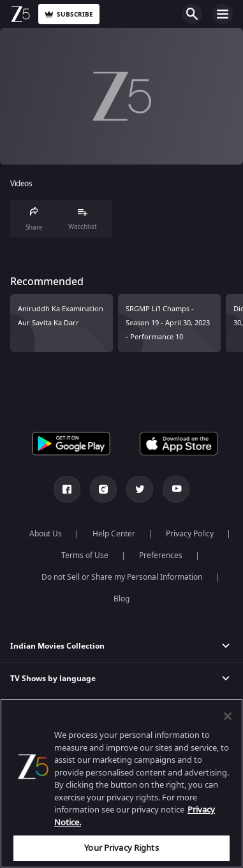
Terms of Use (85, 555)
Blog (121, 599)
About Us (46, 534)
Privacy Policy (190, 534)
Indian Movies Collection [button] (57, 646)
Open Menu (223, 14)
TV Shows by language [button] (53, 679)
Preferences (161, 555)
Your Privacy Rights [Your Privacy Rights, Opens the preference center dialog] (121, 848)
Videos (21, 184)
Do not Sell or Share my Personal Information (122, 577)
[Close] (228, 716)
